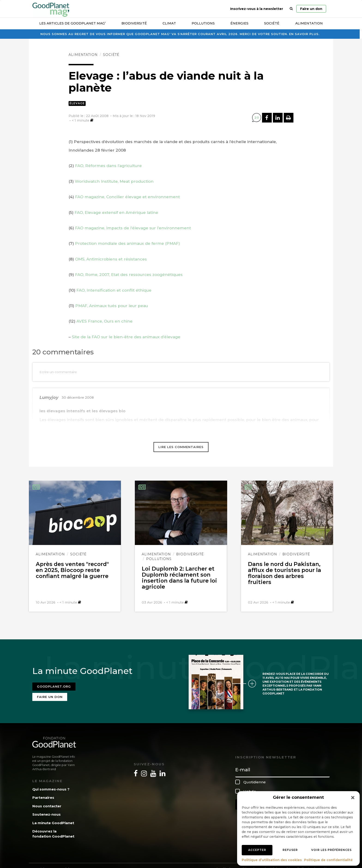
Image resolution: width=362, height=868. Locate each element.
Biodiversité (134, 23)
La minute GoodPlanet (53, 822)
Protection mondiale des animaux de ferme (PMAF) (127, 243)
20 (257, 117)
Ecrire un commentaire (58, 372)
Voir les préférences (331, 850)
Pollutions (203, 23)
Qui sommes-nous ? (51, 788)
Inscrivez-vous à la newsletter (257, 9)
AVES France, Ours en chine (104, 321)
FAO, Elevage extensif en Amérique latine (116, 213)
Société (272, 23)
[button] (353, 798)
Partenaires (43, 796)
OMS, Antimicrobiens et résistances (111, 259)
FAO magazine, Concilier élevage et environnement (127, 197)
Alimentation (309, 23)
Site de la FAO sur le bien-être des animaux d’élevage (125, 337)
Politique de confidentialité (328, 860)
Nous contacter (47, 805)
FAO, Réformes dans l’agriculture (108, 166)
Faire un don (311, 9)
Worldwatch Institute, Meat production (114, 181)
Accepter (257, 850)
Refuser (290, 850)
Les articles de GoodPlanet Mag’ (72, 23)
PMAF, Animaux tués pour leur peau (112, 306)
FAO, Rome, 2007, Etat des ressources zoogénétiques (129, 275)
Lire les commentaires (181, 447)
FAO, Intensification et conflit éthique (114, 290)
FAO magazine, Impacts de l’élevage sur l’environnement (133, 228)
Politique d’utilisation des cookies (272, 860)
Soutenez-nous (47, 813)
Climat (169, 23)
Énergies (239, 23)
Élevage (77, 103)
